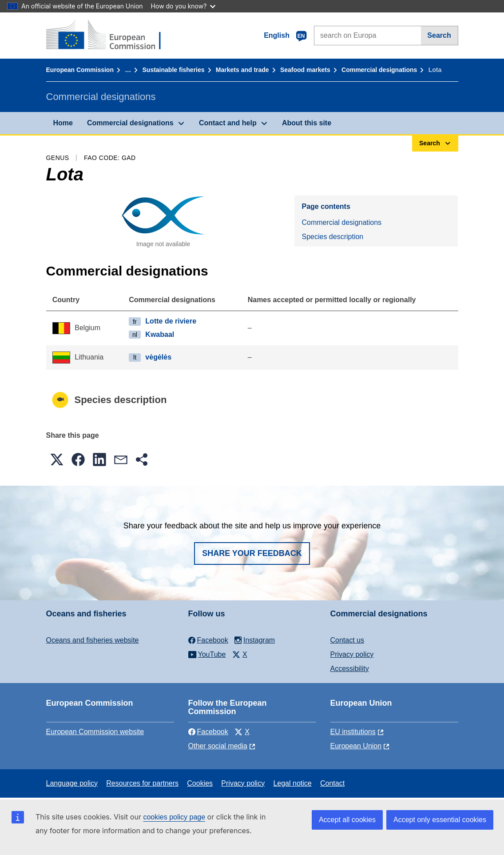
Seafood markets (305, 70)
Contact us (347, 640)
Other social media (218, 746)
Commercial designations (379, 70)
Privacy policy (352, 654)
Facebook (208, 732)
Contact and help (228, 123)
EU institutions (353, 732)
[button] (57, 459)
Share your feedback (252, 553)
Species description (332, 237)
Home (63, 123)
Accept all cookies (347, 820)
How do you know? (183, 6)
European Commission (80, 70)
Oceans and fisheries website (93, 640)
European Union (356, 746)
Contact (332, 783)
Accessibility (350, 669)
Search (439, 35)
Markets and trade (242, 70)
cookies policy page (174, 817)
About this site (307, 123)
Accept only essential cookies (440, 820)
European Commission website (95, 732)
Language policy (72, 783)
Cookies (200, 783)
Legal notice (292, 783)
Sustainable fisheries (174, 70)
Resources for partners (142, 783)
